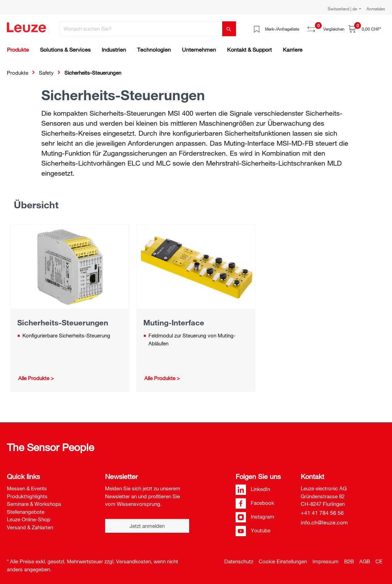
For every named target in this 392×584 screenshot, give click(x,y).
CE (379, 561)
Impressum (326, 561)
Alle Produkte (34, 378)
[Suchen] (229, 29)
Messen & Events (27, 488)
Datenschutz (239, 561)
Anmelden (376, 9)
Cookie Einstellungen (283, 561)
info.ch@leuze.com (324, 522)
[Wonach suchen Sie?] (141, 29)
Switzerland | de (343, 9)
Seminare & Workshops (34, 504)
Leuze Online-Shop (29, 519)
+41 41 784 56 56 (322, 513)
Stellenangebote (26, 512)
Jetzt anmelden (147, 526)
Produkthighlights (27, 496)
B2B (349, 561)
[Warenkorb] (365, 29)
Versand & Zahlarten (30, 527)
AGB (365, 561)
